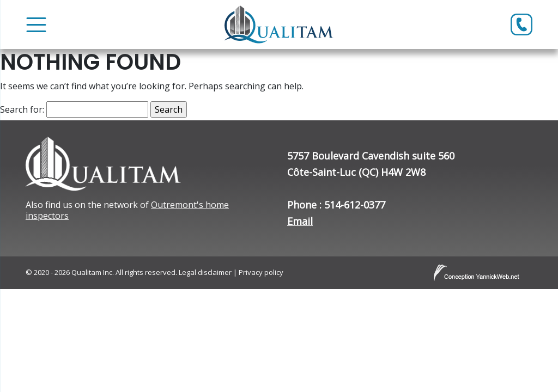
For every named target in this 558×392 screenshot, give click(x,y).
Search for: (22, 109)
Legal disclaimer (205, 272)
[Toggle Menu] (36, 25)
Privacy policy (261, 272)
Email (300, 221)
